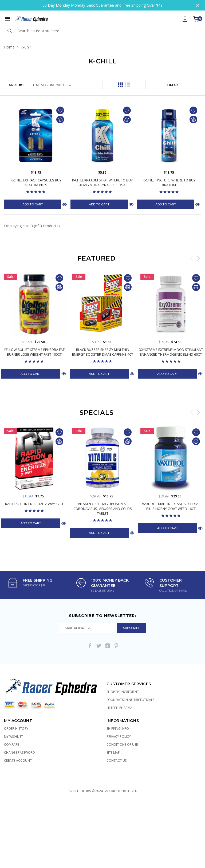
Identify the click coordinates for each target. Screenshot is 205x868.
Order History (16, 729)
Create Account (18, 760)
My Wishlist (13, 737)
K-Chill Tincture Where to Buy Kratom (169, 182)
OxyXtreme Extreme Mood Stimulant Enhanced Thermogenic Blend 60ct (171, 352)
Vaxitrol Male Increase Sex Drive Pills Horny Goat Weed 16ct (171, 506)
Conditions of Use (122, 745)
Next (198, 258)
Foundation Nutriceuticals (130, 700)
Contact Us (117, 760)
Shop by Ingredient (123, 692)
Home (9, 47)
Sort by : (17, 85)
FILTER (173, 85)
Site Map (113, 753)
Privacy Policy (119, 737)
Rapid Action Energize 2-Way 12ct (34, 504)
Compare (11, 745)
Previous (192, 258)
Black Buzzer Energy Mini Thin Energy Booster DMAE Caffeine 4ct (103, 352)
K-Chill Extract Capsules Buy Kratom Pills (36, 182)
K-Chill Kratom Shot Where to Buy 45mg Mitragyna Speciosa (102, 182)
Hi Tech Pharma (119, 708)
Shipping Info (118, 729)
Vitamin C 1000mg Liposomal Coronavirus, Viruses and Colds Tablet (103, 509)
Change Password (19, 753)
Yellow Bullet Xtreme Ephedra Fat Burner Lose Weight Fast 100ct (34, 352)
